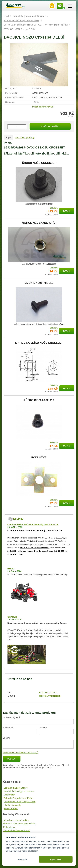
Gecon (11, 568)
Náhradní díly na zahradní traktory (29, 16)
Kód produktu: (12, 93)
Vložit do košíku (50, 126)
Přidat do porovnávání (43, 107)
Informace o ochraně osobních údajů (21, 752)
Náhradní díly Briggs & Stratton (19, 791)
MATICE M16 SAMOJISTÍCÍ (39, 223)
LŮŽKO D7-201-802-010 (39, 400)
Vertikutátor (9, 795)
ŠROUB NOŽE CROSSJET (39, 163)
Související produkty (25, 137)
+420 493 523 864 (48, 692)
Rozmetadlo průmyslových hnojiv (20, 802)
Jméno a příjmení (11, 717)
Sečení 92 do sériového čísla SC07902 (22, 25)
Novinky (18, 519)
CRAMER (12, 617)
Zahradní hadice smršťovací (17, 831)
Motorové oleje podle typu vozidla (19, 824)
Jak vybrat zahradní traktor (16, 820)
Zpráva (6, 738)
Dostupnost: (11, 89)
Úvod (6, 16)
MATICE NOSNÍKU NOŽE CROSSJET (39, 343)
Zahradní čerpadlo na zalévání (18, 798)
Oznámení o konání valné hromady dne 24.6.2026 (33, 524)
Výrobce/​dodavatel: (14, 98)
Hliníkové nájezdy (12, 805)
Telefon (43, 728)
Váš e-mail (8, 728)
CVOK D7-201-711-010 (39, 283)
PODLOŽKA (39, 458)
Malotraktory (9, 827)
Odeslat (12, 759)
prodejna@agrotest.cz (50, 696)
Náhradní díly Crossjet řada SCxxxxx (21, 20)
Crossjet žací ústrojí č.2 (56, 25)
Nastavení (22, 859)
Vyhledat (52, 6)
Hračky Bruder (11, 808)
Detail (67, 211)
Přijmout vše (56, 859)
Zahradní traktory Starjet (15, 788)
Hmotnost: (10, 102)
